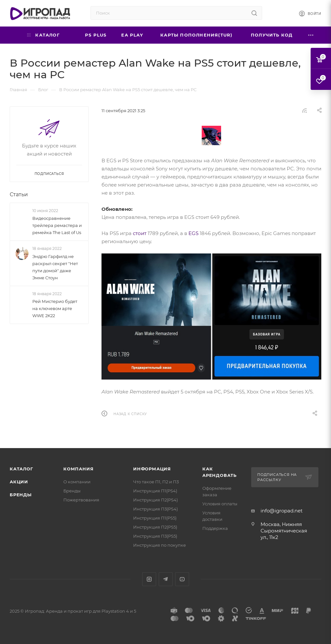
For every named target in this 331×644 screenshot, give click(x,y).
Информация (152, 469)
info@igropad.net (282, 511)
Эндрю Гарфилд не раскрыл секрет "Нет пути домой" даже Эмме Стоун (55, 267)
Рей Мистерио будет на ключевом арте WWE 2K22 (55, 308)
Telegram (166, 579)
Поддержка (215, 528)
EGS (193, 233)
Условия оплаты (220, 504)
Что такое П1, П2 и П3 (156, 482)
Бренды (21, 495)
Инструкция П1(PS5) (155, 518)
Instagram (149, 579)
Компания (78, 469)
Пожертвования (81, 500)
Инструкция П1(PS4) (155, 491)
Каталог (21, 469)
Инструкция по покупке (160, 545)
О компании (77, 482)
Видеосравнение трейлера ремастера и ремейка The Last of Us (57, 225)
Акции (19, 482)
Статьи (19, 194)
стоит (140, 233)
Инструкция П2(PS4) (155, 500)
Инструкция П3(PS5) (155, 536)
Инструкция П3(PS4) (155, 509)
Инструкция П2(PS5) (155, 527)
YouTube (182, 579)
